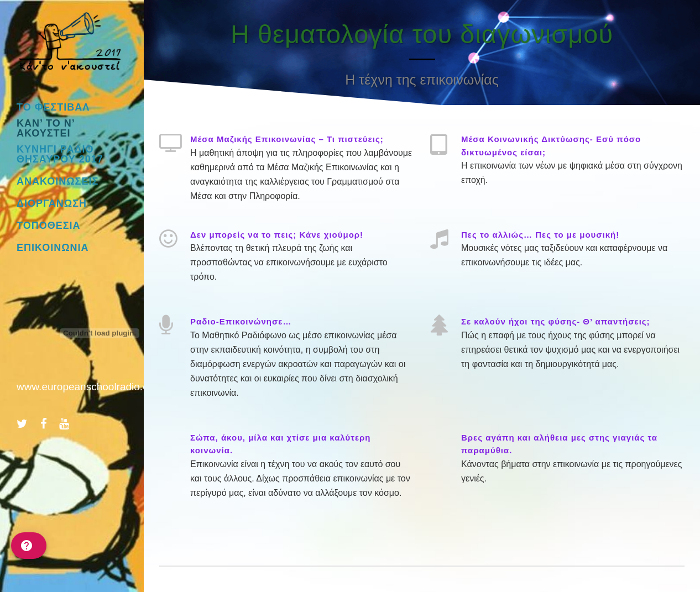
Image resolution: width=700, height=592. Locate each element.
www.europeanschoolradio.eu (85, 387)
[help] (29, 546)
